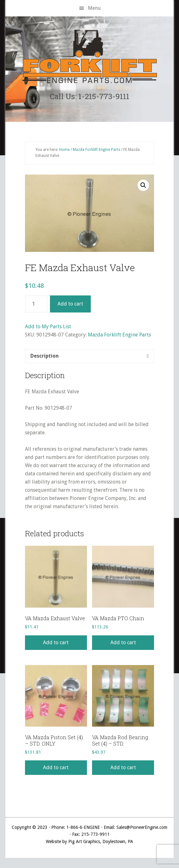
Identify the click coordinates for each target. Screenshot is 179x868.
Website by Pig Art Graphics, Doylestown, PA (90, 841)
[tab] (90, 356)
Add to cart (70, 304)
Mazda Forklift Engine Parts (96, 150)
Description (45, 356)
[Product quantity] (36, 304)
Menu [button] (94, 8)
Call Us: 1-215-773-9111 (90, 96)
